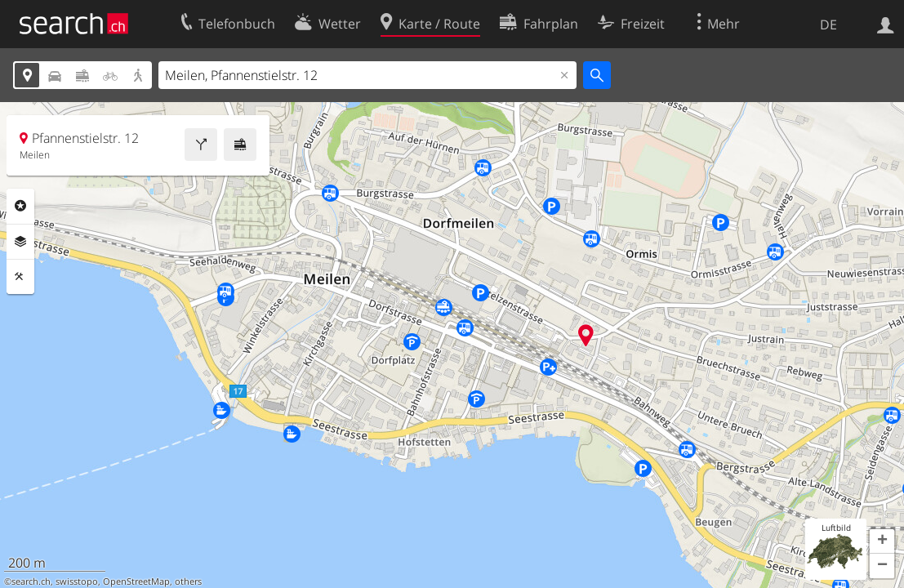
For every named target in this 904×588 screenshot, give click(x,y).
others (188, 581)
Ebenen (20, 242)
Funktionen (20, 277)
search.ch (31, 581)
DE (828, 24)
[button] (882, 541)
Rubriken (20, 206)
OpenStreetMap (136, 581)
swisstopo (77, 581)
